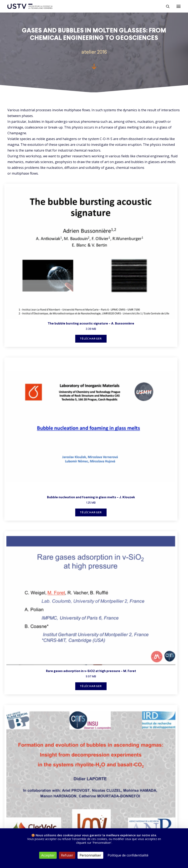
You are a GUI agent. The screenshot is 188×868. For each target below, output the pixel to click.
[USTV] (30, 6)
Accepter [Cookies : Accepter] (48, 855)
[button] (179, 6)
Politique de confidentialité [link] (128, 855)
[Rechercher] (166, 6)
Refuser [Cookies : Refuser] (67, 855)
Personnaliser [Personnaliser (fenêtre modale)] (90, 855)
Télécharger (91, 338)
